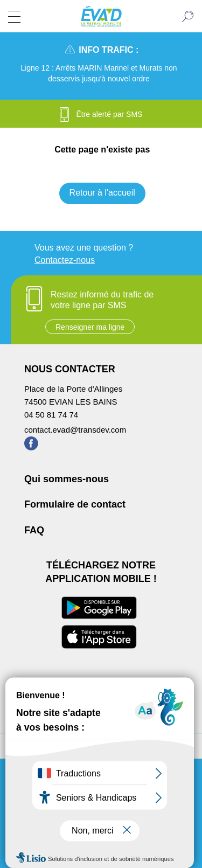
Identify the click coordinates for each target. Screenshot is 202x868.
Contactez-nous (65, 260)
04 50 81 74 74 (51, 415)
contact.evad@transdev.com (75, 430)
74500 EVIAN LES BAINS (71, 402)
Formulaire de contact (75, 504)
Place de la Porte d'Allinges (73, 389)
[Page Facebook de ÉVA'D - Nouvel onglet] (31, 447)
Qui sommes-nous (67, 479)
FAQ (34, 530)
